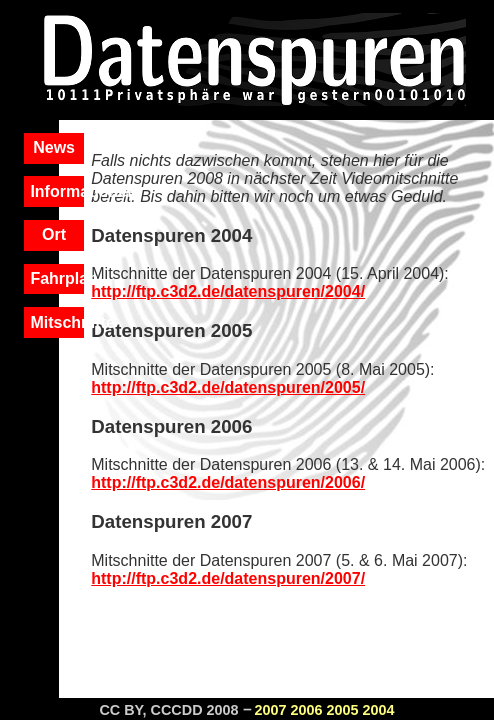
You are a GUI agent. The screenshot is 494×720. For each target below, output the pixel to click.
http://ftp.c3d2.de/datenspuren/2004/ (228, 291)
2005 (343, 710)
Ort (54, 234)
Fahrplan (64, 278)
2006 (307, 710)
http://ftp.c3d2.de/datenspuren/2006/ (228, 482)
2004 (379, 710)
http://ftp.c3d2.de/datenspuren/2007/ (228, 578)
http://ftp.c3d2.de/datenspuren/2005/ (228, 387)
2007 (271, 710)
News (54, 147)
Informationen (83, 191)
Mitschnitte (72, 322)
